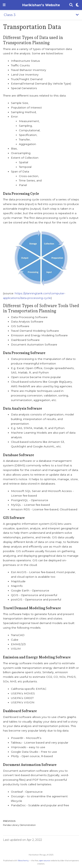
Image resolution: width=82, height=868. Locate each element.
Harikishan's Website (41, 5)
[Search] (71, 5)
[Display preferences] (77, 5)
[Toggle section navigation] (41, 15)
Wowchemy (23, 861)
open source (44, 861)
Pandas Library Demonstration (19, 825)
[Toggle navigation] (4, 5)
